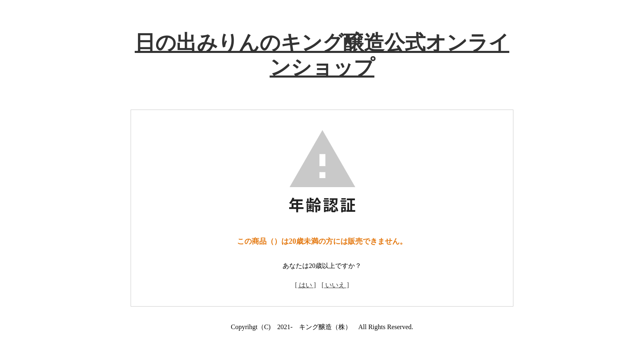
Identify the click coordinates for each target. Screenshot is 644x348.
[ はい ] (305, 285)
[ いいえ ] (335, 285)
